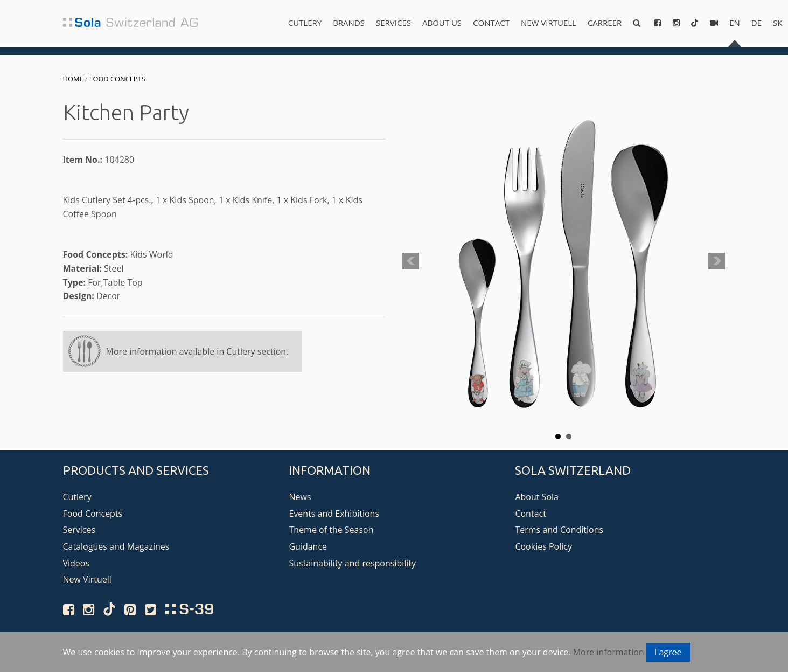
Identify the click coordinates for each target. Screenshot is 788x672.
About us (442, 23)
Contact (491, 23)
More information (609, 652)
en (735, 23)
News (300, 497)
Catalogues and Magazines (116, 546)
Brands (349, 23)
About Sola (537, 497)
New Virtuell (549, 23)
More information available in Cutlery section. (197, 351)
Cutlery (305, 23)
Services (393, 23)
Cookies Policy (543, 546)
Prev (410, 261)
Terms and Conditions (559, 530)
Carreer (605, 23)
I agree (668, 652)
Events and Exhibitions (334, 514)
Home (73, 79)
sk (777, 23)
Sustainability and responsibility (352, 563)
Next (716, 261)
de (756, 23)
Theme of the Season (331, 530)
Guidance (308, 546)
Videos (76, 563)
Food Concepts (117, 79)
